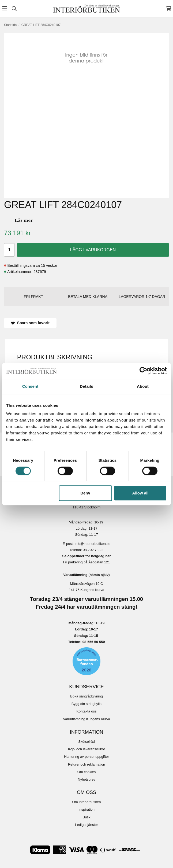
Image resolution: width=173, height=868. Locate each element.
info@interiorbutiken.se (93, 544)
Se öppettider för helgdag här (86, 556)
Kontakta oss (86, 711)
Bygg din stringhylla (87, 704)
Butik (87, 817)
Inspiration (86, 809)
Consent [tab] (30, 386)
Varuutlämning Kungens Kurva (86, 719)
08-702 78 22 (93, 550)
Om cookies (87, 772)
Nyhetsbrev (86, 779)
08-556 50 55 (93, 642)
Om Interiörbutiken (87, 802)
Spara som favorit (30, 323)
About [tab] (143, 386)
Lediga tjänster (86, 825)
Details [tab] (86, 386)
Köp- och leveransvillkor (86, 749)
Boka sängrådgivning (86, 696)
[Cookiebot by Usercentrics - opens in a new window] (143, 371)
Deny (85, 493)
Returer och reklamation (87, 764)
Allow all (140, 493)
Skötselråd (86, 742)
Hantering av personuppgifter (86, 757)
